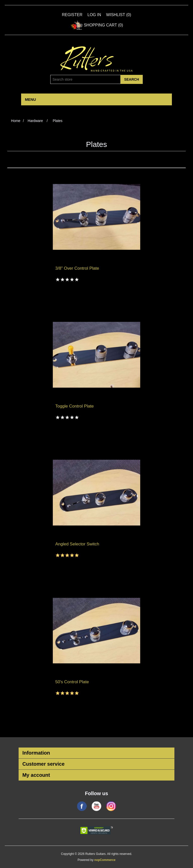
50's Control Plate (72, 682)
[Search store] (85, 79)
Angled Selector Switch (77, 544)
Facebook (82, 806)
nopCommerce (105, 860)
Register (72, 15)
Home (16, 121)
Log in (94, 15)
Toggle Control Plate (75, 406)
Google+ (111, 806)
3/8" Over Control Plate (77, 268)
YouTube (96, 806)
